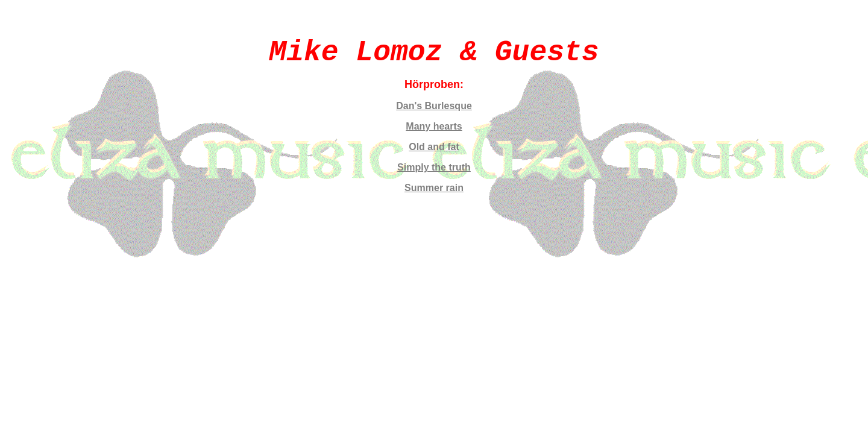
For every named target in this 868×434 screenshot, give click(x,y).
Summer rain (434, 188)
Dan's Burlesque (434, 106)
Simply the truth (434, 167)
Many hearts (434, 126)
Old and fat (434, 147)
